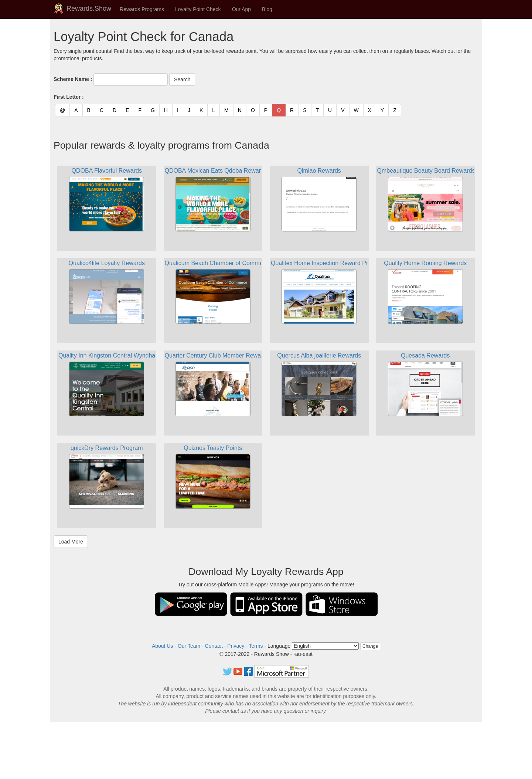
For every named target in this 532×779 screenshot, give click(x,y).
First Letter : (69, 97)
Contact (214, 646)
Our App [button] (241, 9)
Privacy (236, 646)
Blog (267, 9)
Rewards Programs (142, 9)
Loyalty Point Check (198, 9)
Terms (256, 646)
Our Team (189, 646)
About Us (163, 646)
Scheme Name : (73, 79)
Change (370, 646)
